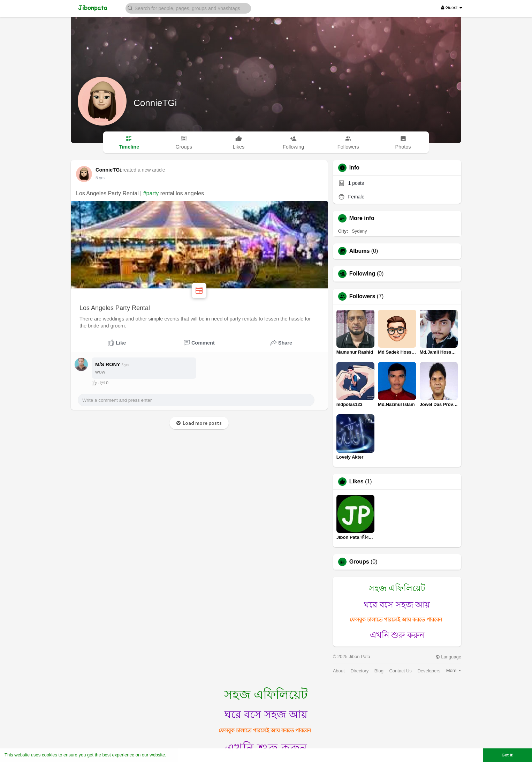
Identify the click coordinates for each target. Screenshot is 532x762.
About (339, 671)
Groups (359, 562)
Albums (360, 251)
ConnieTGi (155, 103)
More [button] (454, 670)
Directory (359, 671)
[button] (188, 8)
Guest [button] (452, 7)
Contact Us (400, 671)
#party (151, 193)
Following (362, 274)
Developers (429, 671)
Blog (379, 671)
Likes (356, 482)
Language (448, 657)
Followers (362, 296)
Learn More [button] (180, 755)
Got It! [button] (508, 755)
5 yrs (100, 178)
